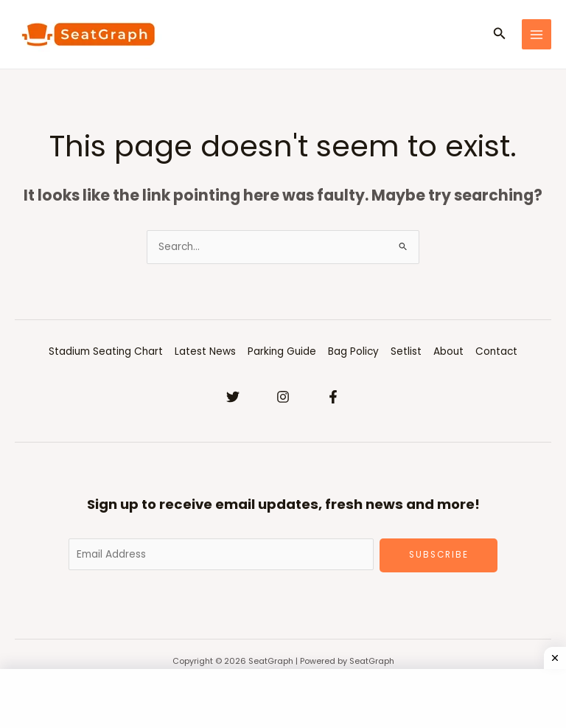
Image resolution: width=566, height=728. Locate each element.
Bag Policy (353, 351)
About (448, 351)
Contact (496, 351)
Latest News (205, 351)
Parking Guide (282, 351)
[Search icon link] (500, 35)
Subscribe (439, 555)
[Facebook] (333, 397)
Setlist (406, 351)
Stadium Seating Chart (106, 351)
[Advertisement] (283, 698)
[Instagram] (283, 397)
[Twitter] (233, 397)
